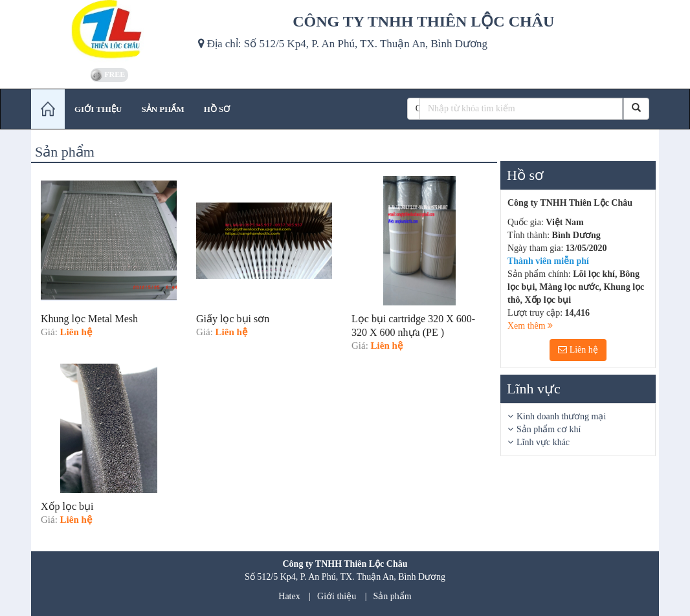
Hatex (289, 596)
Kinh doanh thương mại (561, 416)
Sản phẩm (393, 596)
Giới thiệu (337, 596)
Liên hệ (578, 350)
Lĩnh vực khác (543, 442)
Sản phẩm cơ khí (549, 429)
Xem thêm (530, 326)
